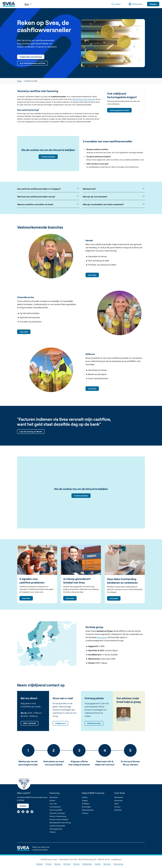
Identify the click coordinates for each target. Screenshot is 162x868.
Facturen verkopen (57, 813)
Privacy (117, 807)
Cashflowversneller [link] (31, 81)
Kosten (52, 800)
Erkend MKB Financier (93, 793)
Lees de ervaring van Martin (31, 432)
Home (19, 81)
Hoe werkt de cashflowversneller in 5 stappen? (48, 189)
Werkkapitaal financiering (60, 823)
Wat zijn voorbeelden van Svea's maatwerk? (114, 204)
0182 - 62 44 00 (30, 723)
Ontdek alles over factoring (31, 57)
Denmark (67, 864)
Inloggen (153, 4)
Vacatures (118, 800)
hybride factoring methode (83, 99)
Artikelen (86, 804)
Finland (49, 864)
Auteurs (85, 813)
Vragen (85, 800)
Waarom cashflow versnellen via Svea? (48, 204)
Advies (85, 797)
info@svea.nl (60, 723)
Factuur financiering (58, 816)
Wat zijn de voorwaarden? (114, 196)
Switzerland (87, 864)
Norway (57, 864)
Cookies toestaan (48, 157)
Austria (98, 864)
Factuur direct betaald (59, 819)
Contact (23, 806)
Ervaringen (86, 807)
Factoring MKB (56, 810)
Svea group (102, 637)
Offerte (53, 832)
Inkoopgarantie (56, 829)
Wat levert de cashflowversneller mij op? (48, 196)
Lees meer (92, 275)
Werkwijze (54, 797)
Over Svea (120, 793)
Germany (107, 864)
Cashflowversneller (57, 826)
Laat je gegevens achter (119, 110)
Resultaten (119, 797)
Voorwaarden (55, 807)
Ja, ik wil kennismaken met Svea (32, 63)
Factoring (54, 793)
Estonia (76, 864)
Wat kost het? (114, 189)
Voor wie (53, 804)
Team (116, 804)
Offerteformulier (94, 723)
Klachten (118, 810)
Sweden (40, 864)
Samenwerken (88, 810)
